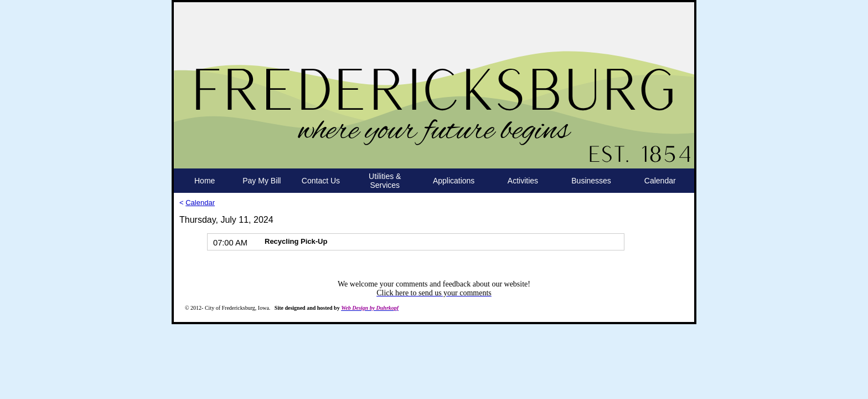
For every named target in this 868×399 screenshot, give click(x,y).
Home (205, 181)
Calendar (660, 181)
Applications (454, 181)
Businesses (591, 181)
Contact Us (321, 181)
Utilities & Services (385, 181)
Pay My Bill (262, 181)
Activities (523, 181)
